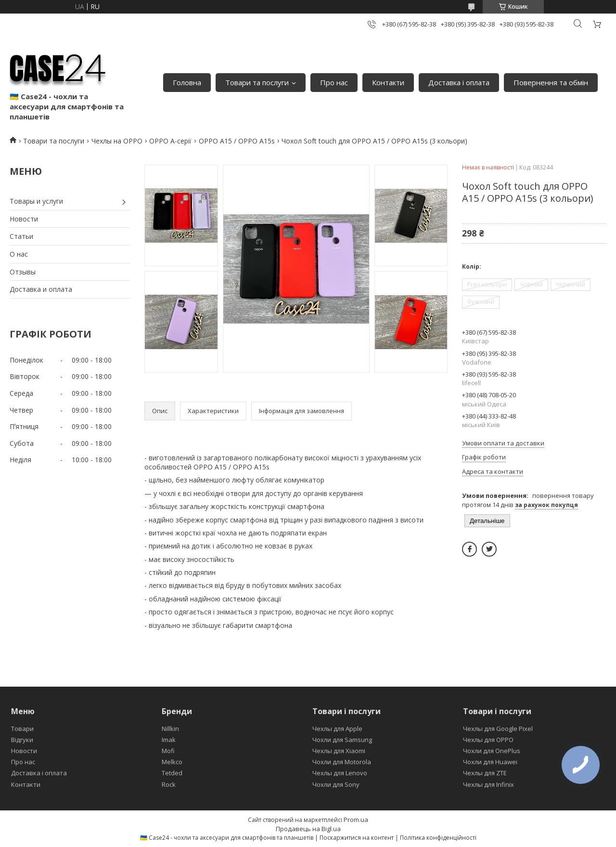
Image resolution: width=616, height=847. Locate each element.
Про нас (334, 82)
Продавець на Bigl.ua (308, 829)
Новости (24, 219)
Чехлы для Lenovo (340, 773)
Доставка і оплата (459, 82)
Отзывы (23, 272)
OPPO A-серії (170, 141)
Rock (169, 784)
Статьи (21, 236)
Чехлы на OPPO (117, 141)
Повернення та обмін (551, 82)
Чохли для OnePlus (492, 751)
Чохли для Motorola (342, 762)
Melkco (172, 762)
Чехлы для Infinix (488, 784)
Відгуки (22, 740)
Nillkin (170, 729)
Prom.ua (356, 820)
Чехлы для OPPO (488, 740)
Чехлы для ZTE (485, 773)
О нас (19, 254)
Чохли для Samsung (342, 740)
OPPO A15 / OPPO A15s (237, 141)
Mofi (168, 751)
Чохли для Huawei (490, 762)
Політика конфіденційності (438, 838)
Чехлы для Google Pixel (498, 729)
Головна (187, 82)
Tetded (172, 773)
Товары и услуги (36, 201)
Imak (169, 740)
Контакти (388, 82)
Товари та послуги (257, 82)
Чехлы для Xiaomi (339, 751)
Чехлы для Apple (337, 729)
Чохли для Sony (336, 784)
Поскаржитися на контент (357, 838)
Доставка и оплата (41, 289)
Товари (22, 729)
